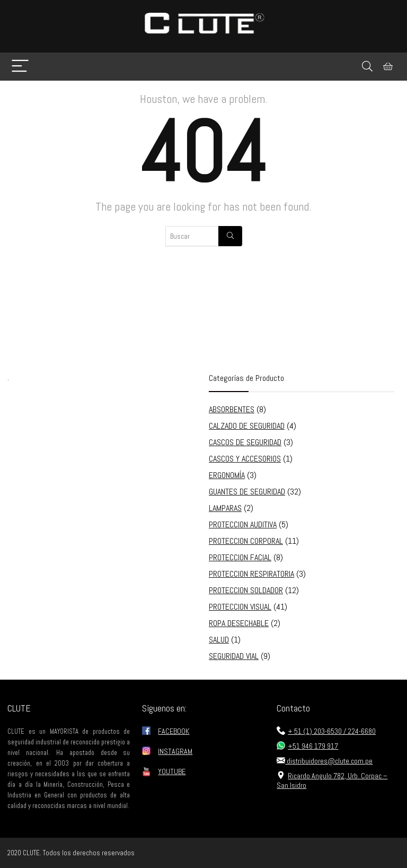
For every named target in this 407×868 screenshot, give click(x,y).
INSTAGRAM (175, 751)
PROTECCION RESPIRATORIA (251, 574)
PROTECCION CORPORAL (246, 541)
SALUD (219, 640)
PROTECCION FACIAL (240, 557)
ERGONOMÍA (227, 475)
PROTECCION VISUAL (240, 607)
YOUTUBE (172, 771)
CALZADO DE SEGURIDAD (247, 426)
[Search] (367, 67)
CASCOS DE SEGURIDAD (245, 442)
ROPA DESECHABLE (239, 623)
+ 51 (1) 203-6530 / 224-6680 (326, 731)
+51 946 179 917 (307, 746)
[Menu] (20, 67)
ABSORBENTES (232, 409)
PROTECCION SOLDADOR (246, 590)
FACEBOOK (174, 731)
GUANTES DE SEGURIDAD (247, 492)
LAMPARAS (225, 508)
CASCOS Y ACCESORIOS (245, 459)
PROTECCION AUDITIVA (243, 524)
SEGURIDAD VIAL (234, 656)
